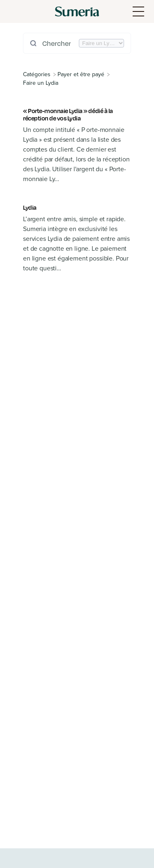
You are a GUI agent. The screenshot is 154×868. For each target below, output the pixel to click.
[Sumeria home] (77, 11)
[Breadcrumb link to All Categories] (38, 74)
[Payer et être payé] (81, 74)
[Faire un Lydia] (41, 83)
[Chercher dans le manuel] (60, 43)
